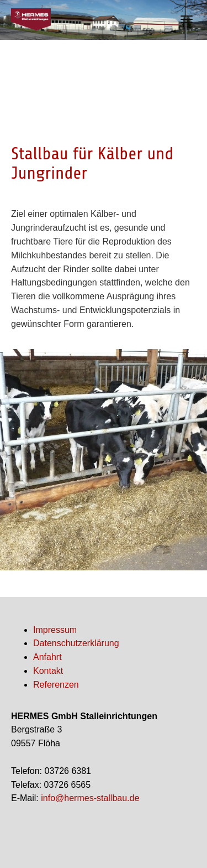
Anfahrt (47, 657)
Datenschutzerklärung (76, 643)
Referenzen (56, 685)
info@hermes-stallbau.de (90, 798)
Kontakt (48, 671)
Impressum (55, 630)
